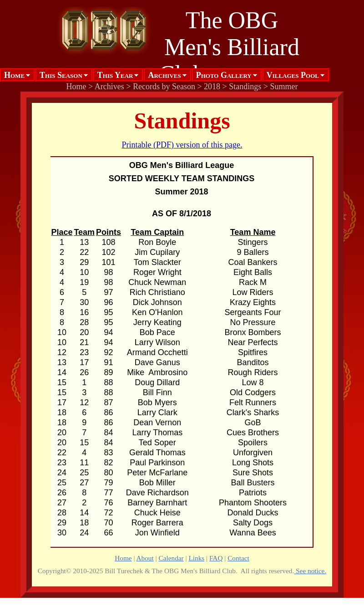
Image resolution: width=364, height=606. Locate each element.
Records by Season (164, 87)
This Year (115, 75)
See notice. (310, 571)
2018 (212, 87)
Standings (245, 87)
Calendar (171, 558)
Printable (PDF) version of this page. (182, 145)
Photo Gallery (224, 75)
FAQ (216, 558)
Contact (238, 558)
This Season (61, 75)
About (145, 558)
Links (196, 558)
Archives (164, 75)
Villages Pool (293, 75)
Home (14, 75)
